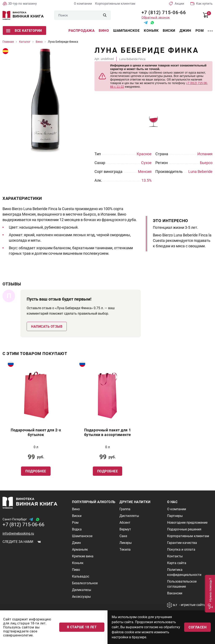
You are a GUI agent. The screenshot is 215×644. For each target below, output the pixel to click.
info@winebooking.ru (18, 533)
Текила (125, 549)
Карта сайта (177, 563)
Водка (77, 529)
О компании (83, 4)
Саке (123, 536)
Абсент (125, 523)
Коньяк (151, 30)
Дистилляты (129, 516)
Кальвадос (81, 576)
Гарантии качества (182, 543)
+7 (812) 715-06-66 (162, 13)
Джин (185, 30)
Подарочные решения (184, 529)
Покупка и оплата (181, 549)
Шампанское (126, 30)
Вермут (125, 529)
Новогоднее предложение (187, 523)
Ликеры (126, 543)
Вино (104, 30)
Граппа (125, 509)
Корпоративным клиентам (115, 4)
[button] (210, 594)
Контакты (175, 556)
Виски (169, 30)
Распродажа (81, 30)
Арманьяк (80, 549)
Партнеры (175, 516)
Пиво (76, 570)
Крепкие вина (83, 556)
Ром (200, 30)
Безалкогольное (85, 583)
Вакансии (175, 593)
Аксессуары (81, 597)
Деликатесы (82, 590)
